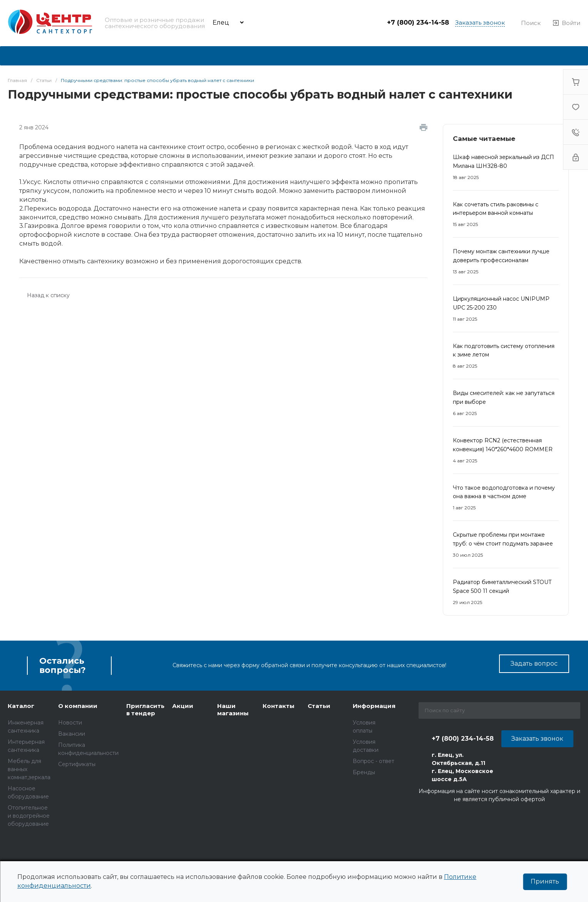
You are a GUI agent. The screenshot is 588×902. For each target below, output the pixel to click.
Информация (374, 706)
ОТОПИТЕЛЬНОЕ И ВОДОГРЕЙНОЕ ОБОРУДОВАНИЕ (29, 816)
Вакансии (72, 734)
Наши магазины (233, 710)
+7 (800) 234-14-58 (418, 23)
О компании (78, 706)
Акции (183, 706)
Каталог (21, 706)
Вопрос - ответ (374, 761)
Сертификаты (77, 764)
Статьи (319, 706)
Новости (70, 723)
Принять (545, 881)
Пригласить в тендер (145, 710)
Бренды (364, 772)
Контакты (279, 706)
